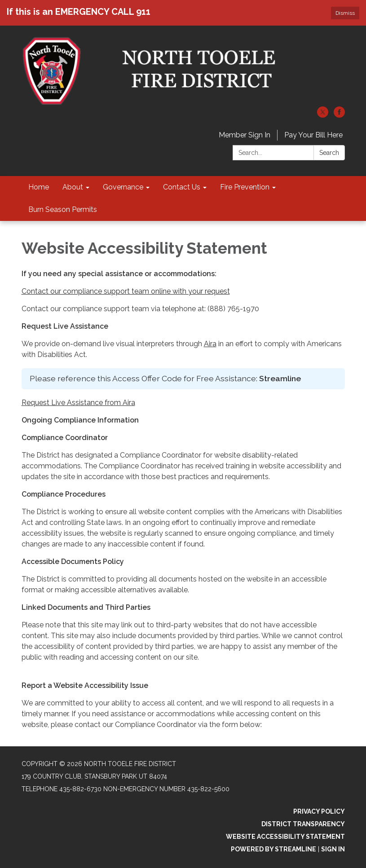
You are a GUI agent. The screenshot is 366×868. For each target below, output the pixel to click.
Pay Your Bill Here (313, 135)
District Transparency (303, 824)
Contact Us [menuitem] (182, 187)
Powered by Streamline (273, 849)
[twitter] (323, 115)
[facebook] (339, 115)
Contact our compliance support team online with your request (126, 291)
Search (329, 153)
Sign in (333, 849)
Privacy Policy (319, 811)
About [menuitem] (73, 187)
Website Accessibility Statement (285, 837)
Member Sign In (245, 135)
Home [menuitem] (39, 187)
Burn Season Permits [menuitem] (63, 209)
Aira (210, 344)
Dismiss (345, 13)
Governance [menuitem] (123, 187)
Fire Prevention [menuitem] (245, 187)
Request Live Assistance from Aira (78, 403)
